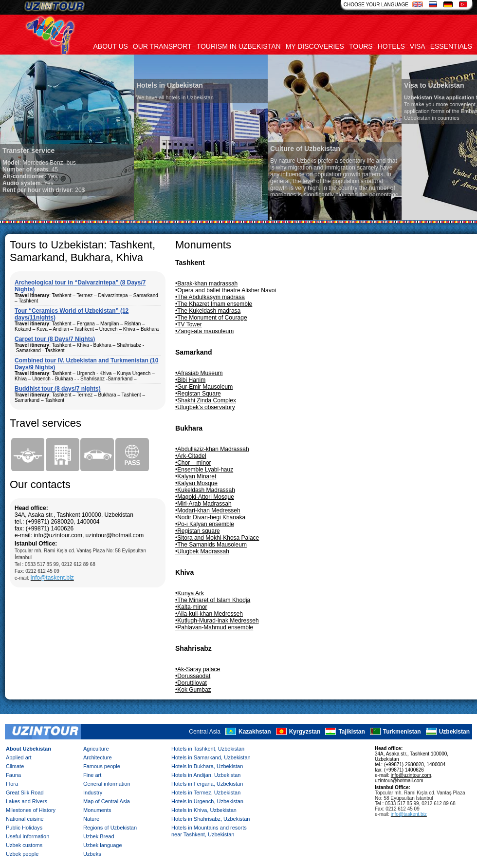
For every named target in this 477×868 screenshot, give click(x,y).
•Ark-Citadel (191, 456)
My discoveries (315, 46)
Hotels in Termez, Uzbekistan (206, 793)
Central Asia (205, 732)
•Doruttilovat (191, 683)
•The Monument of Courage (211, 318)
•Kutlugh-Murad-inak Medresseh (217, 621)
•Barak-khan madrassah (206, 283)
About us (111, 46)
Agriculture (96, 749)
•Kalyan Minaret (196, 476)
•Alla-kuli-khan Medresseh (209, 614)
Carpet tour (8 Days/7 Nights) (55, 339)
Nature (91, 819)
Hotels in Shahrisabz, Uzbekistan (211, 819)
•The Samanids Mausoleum (211, 545)
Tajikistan (351, 732)
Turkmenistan (402, 732)
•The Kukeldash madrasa (208, 311)
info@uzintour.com (58, 535)
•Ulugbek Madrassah (202, 551)
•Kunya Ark (190, 593)
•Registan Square (198, 394)
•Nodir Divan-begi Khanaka (210, 517)
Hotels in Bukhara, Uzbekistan (207, 766)
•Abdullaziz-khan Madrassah (212, 449)
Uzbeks (92, 854)
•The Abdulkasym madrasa (210, 297)
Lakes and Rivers (27, 801)
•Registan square (198, 531)
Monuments (97, 810)
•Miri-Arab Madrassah (203, 504)
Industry (93, 793)
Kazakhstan (255, 732)
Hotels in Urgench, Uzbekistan (207, 801)
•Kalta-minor (191, 607)
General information (107, 784)
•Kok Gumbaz (193, 690)
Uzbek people (22, 854)
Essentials (451, 46)
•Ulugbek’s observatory (205, 407)
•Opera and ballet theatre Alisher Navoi (226, 290)
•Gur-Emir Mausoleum (204, 387)
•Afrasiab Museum (199, 373)
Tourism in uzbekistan (239, 46)
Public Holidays (24, 828)
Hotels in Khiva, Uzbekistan (204, 810)
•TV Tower (189, 324)
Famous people (102, 766)
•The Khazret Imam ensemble (214, 304)
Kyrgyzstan (305, 732)
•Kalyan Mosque (196, 483)
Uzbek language (103, 845)
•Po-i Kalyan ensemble (205, 524)
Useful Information (28, 836)
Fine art (92, 775)
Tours (361, 46)
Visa (418, 46)
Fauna (13, 775)
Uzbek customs (24, 845)
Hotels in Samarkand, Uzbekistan (211, 757)
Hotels (391, 46)
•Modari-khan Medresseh (208, 510)
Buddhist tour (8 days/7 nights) (58, 389)
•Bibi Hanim (190, 380)
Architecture (98, 757)
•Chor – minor (193, 463)
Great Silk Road (25, 793)
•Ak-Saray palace (198, 669)
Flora (12, 784)
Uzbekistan (454, 732)
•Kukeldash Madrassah (205, 490)
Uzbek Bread (99, 836)
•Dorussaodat (193, 676)
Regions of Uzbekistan (110, 828)
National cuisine (25, 819)
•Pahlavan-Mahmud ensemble (214, 627)
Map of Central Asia (107, 801)
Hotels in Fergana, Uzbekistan (207, 784)
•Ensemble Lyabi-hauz (204, 470)
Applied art (19, 757)
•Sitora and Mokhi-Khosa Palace (217, 538)
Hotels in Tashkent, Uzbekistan (208, 749)
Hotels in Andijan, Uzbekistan (206, 775)
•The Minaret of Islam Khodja (213, 600)
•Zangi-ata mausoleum (204, 331)
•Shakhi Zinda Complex (206, 400)
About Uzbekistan (28, 749)
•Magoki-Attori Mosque (205, 497)
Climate (15, 766)
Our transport (162, 46)
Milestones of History (31, 810)
